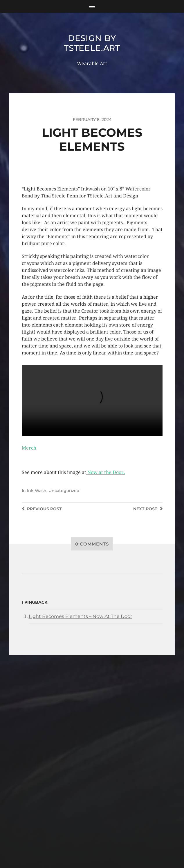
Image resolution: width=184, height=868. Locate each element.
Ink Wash (37, 491)
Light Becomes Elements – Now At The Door (80, 616)
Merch (29, 448)
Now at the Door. (106, 472)
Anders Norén (103, 843)
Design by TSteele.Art (92, 43)
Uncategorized (64, 491)
